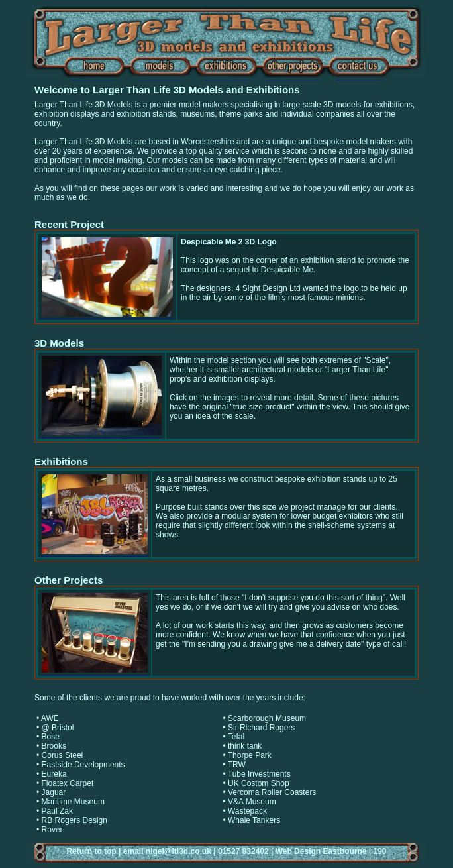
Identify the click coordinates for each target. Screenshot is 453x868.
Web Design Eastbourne (321, 851)
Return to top (91, 851)
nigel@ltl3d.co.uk (178, 851)
